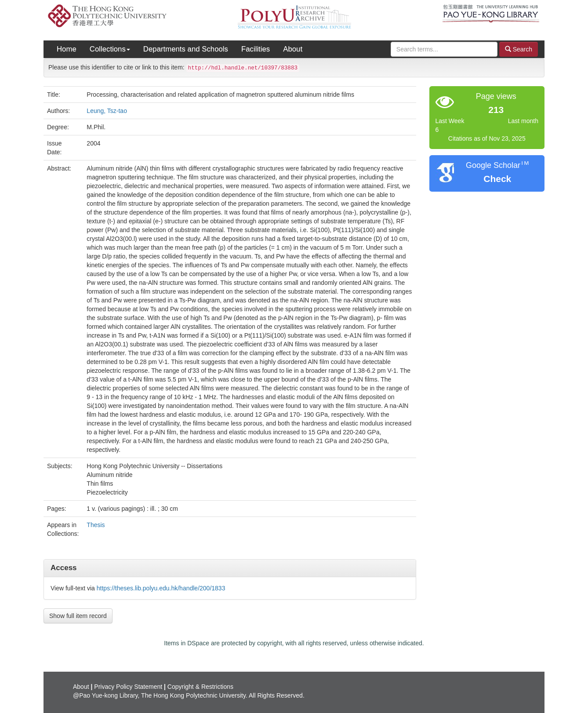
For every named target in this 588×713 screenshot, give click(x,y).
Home (67, 49)
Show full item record (78, 616)
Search (519, 49)
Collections (110, 49)
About (293, 49)
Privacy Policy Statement (128, 687)
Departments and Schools (186, 49)
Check (497, 179)
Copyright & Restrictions (200, 687)
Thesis (96, 525)
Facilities (256, 49)
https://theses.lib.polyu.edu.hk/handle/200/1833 (161, 588)
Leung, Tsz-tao (107, 111)
